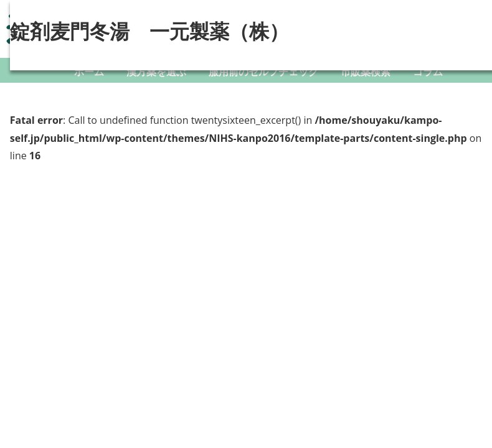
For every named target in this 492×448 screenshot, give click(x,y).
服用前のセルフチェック (263, 72)
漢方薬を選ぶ (156, 72)
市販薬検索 (366, 72)
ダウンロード (258, 96)
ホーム (89, 72)
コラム (428, 72)
